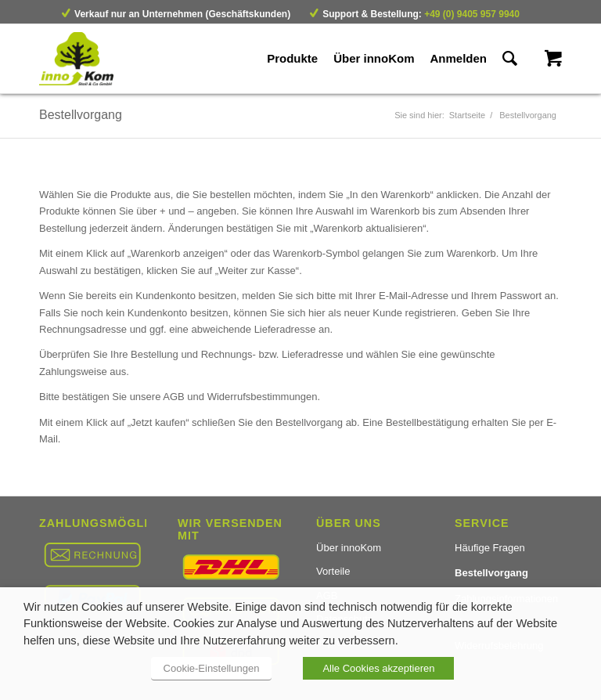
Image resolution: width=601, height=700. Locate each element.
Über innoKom (349, 548)
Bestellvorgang (81, 115)
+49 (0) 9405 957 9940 (472, 14)
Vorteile (333, 571)
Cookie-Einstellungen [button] (212, 668)
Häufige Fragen (490, 548)
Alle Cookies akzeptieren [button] (378, 668)
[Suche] (510, 59)
